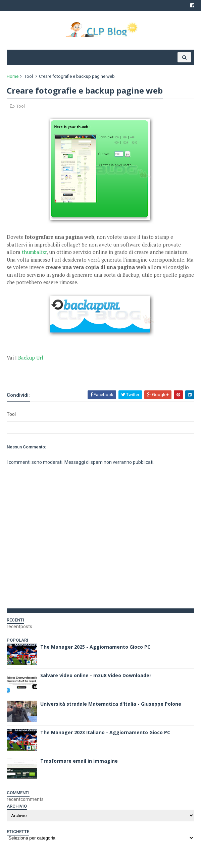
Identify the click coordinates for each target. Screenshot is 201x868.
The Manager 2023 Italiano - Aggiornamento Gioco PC (105, 732)
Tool (29, 76)
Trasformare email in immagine (79, 761)
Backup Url (31, 358)
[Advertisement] (85, 371)
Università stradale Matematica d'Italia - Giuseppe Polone (111, 704)
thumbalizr (34, 252)
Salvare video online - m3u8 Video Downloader (96, 675)
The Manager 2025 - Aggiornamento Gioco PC (95, 647)
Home (13, 76)
